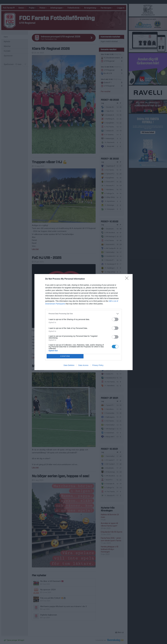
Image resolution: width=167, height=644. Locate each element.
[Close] (128, 279)
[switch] (115, 319)
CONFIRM (65, 356)
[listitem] (83, 314)
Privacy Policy (98, 365)
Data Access (83, 365)
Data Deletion (69, 365)
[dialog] (83, 322)
